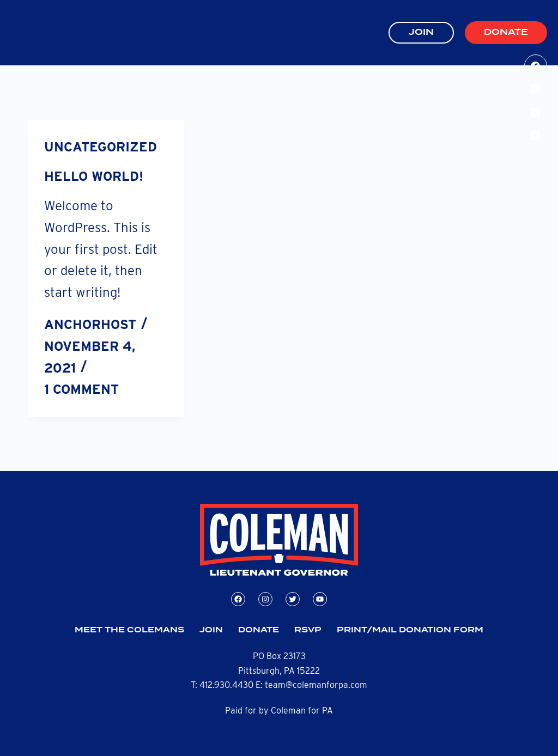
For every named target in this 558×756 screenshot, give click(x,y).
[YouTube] (536, 136)
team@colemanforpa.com (316, 685)
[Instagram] (536, 90)
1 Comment (81, 389)
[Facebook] (536, 66)
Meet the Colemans (129, 630)
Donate (506, 32)
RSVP (308, 630)
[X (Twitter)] (536, 112)
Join (211, 630)
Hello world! (94, 176)
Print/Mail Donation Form (410, 630)
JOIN (421, 32)
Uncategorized (101, 147)
